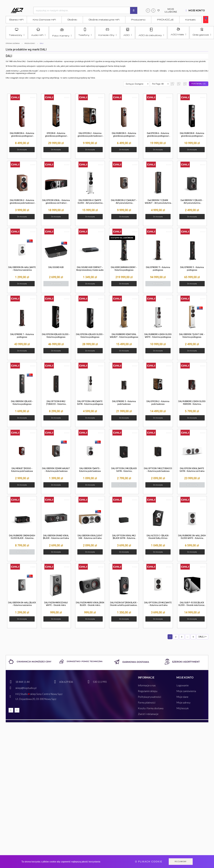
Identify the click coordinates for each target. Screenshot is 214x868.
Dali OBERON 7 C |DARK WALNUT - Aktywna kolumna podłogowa (158, 202)
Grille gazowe (202, 35)
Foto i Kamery (62, 36)
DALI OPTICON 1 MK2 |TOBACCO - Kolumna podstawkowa (158, 470)
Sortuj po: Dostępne (135, 84)
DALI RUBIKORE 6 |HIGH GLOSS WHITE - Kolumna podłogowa (158, 336)
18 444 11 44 (22, 682)
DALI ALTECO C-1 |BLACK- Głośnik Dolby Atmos (158, 537)
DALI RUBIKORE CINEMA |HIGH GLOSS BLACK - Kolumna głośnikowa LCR (22, 537)
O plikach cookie (149, 862)
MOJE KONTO (197, 11)
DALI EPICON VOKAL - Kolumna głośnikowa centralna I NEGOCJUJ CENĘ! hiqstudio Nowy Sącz (56, 202)
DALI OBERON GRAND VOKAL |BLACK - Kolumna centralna (56, 537)
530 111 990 (100, 682)
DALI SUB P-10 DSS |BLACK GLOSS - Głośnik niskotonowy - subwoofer (192, 604)
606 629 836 (66, 682)
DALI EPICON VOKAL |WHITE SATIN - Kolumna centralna (192, 470)
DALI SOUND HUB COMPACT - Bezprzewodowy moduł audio (90, 269)
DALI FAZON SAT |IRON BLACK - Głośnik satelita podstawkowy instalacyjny (124, 604)
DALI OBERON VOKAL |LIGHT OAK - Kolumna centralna (90, 537)
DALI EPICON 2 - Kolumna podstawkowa (158, 403)
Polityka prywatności (150, 697)
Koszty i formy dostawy (151, 708)
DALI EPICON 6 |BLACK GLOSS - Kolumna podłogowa (90, 336)
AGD (128, 35)
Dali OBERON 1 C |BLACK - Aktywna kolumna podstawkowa (192, 202)
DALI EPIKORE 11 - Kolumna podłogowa (158, 269)
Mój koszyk (183, 708)
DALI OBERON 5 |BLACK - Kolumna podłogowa (22, 403)
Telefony (85, 35)
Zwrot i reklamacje (148, 714)
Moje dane (182, 697)
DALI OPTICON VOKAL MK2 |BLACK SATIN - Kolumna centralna (124, 537)
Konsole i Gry (107, 35)
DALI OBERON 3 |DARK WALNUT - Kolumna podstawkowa (56, 470)
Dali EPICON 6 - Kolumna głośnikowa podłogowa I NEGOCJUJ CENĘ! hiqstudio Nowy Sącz (158, 135)
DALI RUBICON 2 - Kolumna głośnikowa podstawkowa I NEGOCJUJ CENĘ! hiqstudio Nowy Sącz (22, 202)
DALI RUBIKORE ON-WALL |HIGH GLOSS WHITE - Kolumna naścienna (192, 537)
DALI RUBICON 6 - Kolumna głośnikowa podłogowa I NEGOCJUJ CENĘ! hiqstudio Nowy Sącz (22, 135)
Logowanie (183, 685)
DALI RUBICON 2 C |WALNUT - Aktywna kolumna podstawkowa (124, 202)
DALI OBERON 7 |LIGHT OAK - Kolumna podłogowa (192, 336)
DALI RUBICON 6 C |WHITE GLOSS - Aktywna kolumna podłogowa (90, 202)
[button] (172, 84)
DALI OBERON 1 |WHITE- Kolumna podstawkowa (90, 470)
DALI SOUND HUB (56, 267)
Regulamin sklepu (148, 691)
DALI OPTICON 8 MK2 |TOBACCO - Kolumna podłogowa (56, 403)
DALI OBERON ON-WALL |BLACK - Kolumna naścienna (22, 604)
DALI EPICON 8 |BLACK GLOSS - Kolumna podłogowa (56, 336)
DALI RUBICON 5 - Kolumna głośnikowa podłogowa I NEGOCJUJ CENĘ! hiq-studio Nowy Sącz (124, 135)
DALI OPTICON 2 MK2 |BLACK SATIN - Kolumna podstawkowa (124, 470)
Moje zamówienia (186, 691)
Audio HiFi (38, 35)
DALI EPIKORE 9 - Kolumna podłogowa (192, 269)
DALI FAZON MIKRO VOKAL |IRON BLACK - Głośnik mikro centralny (90, 604)
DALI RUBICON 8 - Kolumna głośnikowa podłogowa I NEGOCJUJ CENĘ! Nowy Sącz (192, 135)
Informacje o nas (147, 685)
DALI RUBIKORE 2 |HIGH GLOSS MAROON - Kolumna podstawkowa (192, 403)
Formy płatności (147, 702)
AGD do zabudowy (151, 35)
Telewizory (17, 35)
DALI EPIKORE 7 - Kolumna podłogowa (22, 336)
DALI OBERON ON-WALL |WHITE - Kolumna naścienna (22, 269)
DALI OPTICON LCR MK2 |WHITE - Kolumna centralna (158, 604)
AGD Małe (178, 34)
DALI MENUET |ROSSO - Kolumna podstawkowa (22, 470)
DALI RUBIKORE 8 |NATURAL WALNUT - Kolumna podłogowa (124, 336)
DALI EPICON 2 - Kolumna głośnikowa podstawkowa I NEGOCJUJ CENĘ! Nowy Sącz (90, 135)
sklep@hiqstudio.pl (26, 688)
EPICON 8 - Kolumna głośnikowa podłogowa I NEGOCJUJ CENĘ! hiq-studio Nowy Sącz (56, 135)
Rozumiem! (181, 862)
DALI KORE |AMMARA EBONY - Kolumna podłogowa (124, 269)
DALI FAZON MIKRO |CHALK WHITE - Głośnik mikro (56, 604)
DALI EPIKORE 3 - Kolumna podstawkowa (124, 403)
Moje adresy (183, 702)
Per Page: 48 (158, 84)
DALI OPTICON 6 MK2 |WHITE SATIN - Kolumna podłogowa (90, 403)
